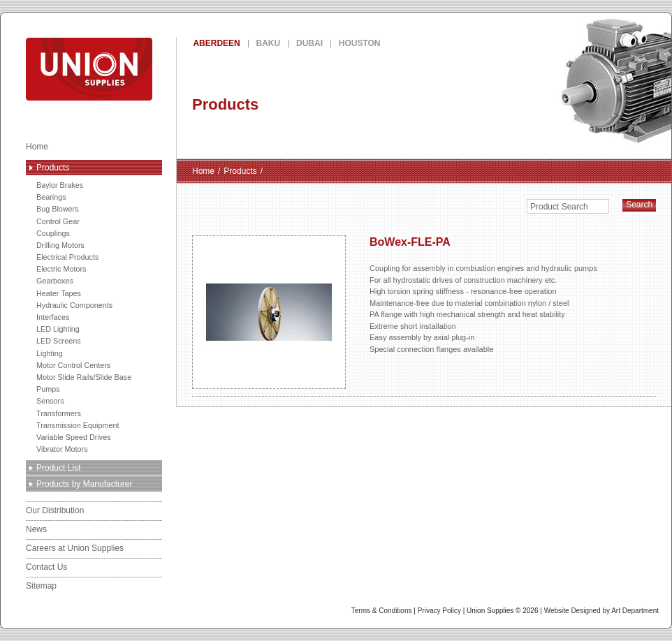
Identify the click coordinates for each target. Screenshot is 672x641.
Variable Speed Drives (74, 437)
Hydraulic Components (74, 305)
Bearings (51, 197)
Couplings (53, 233)
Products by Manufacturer (84, 484)
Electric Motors (61, 269)
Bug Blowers (58, 209)
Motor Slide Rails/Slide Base (84, 377)
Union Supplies (140, 69)
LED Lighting (58, 329)
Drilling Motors (60, 245)
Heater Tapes (59, 293)
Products (53, 168)
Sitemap (41, 586)
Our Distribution (55, 510)
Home (37, 147)
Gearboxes (55, 281)
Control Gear (58, 221)
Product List (58, 468)
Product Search (559, 207)
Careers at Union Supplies (75, 548)
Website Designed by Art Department (601, 611)
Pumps (48, 389)
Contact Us (46, 567)
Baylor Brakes (60, 185)
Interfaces (53, 317)
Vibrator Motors (62, 449)
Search (639, 205)
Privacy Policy (439, 611)
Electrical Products (67, 257)
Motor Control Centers (73, 365)
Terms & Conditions (382, 611)
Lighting (50, 353)
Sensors (50, 401)
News (36, 529)
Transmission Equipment (78, 425)
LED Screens (59, 341)
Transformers (59, 413)
